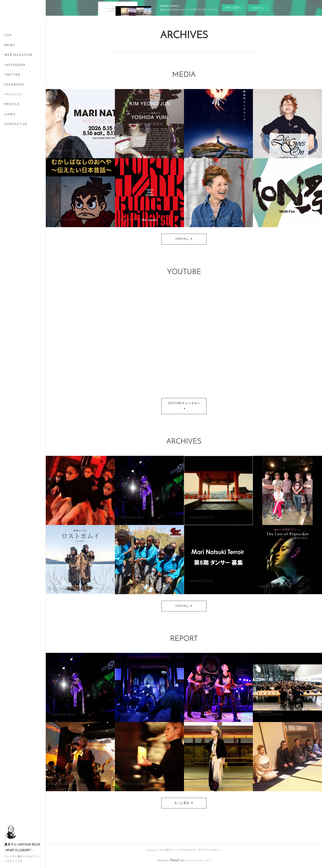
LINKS (10, 114)
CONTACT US (16, 124)
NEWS (10, 45)
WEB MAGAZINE (19, 55)
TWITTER (12, 75)
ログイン (259, 8)
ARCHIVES (13, 95)
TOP (8, 35)
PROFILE (12, 104)
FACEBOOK (14, 85)
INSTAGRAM (15, 65)
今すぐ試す (233, 8)
